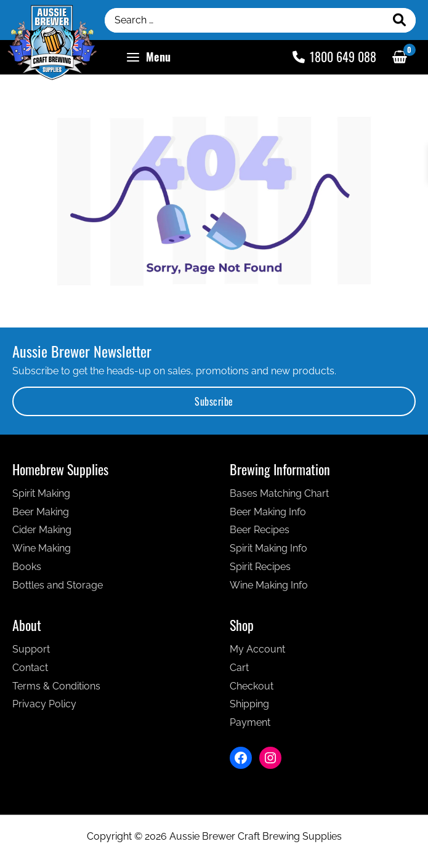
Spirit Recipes (260, 571)
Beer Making (41, 516)
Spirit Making (41, 498)
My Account (257, 653)
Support (31, 653)
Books (27, 571)
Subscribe (214, 406)
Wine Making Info (269, 589)
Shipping (249, 708)
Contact (30, 672)
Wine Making (42, 553)
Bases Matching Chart (279, 498)
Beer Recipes (260, 534)
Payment (250, 727)
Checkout (252, 690)
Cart (239, 672)
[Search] (400, 22)
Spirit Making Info (269, 553)
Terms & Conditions (56, 690)
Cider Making (42, 534)
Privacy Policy (44, 708)
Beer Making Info (268, 516)
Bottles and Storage (58, 589)
